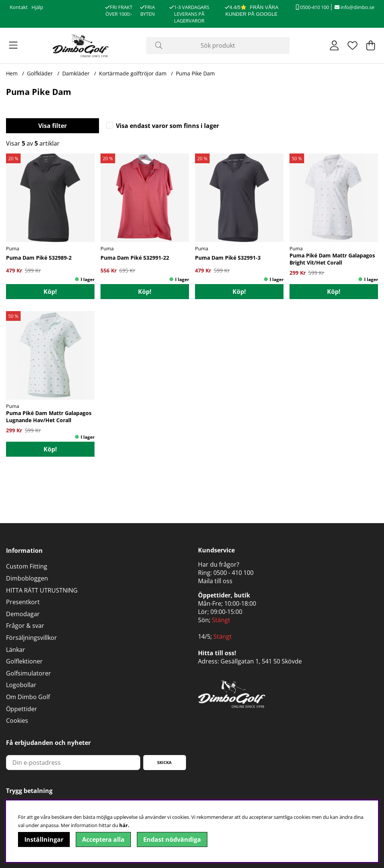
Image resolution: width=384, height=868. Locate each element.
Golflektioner (24, 661)
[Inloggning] (334, 45)
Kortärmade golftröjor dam (133, 73)
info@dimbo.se (354, 7)
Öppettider (22, 709)
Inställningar (44, 839)
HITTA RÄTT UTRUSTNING (42, 590)
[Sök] (218, 46)
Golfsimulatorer (28, 673)
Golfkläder (40, 73)
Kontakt (19, 7)
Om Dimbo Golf (28, 697)
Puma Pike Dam (195, 73)
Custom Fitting (27, 566)
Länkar (16, 650)
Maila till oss (215, 581)
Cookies (17, 721)
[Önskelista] (352, 45)
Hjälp (37, 7)
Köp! (50, 292)
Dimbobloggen (27, 578)
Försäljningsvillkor (31, 638)
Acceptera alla (103, 839)
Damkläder (76, 73)
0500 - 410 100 (233, 573)
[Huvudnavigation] (13, 45)
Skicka (164, 762)
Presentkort (23, 602)
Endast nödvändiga (172, 839)
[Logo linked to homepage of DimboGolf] (81, 46)
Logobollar (21, 685)
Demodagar (23, 614)
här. (124, 825)
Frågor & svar (25, 626)
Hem (12, 73)
